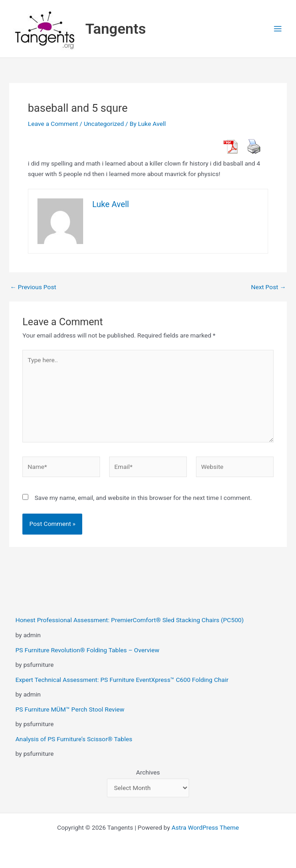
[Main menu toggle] (278, 29)
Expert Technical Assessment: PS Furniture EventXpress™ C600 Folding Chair (122, 680)
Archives (148, 772)
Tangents (116, 29)
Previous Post (33, 287)
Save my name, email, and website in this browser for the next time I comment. (143, 498)
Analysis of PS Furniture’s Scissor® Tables (74, 739)
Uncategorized (104, 124)
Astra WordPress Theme (205, 827)
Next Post (268, 287)
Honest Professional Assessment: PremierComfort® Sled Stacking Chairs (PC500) (130, 620)
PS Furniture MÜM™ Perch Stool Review (70, 709)
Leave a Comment (53, 124)
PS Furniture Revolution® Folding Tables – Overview (87, 650)
